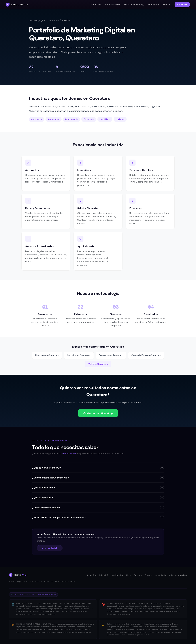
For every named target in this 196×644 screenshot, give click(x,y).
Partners (138, 575)
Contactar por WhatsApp (98, 413)
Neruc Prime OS (113, 5)
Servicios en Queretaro (79, 355)
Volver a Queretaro (98, 364)
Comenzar (182, 4)
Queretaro (54, 20)
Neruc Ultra (153, 5)
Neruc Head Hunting (134, 5)
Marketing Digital (37, 20)
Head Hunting (117, 575)
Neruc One (96, 5)
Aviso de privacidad (178, 575)
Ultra (128, 575)
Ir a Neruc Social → (50, 548)
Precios (167, 5)
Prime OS (104, 575)
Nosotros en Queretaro (47, 355)
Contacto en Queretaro (111, 355)
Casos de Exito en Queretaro (146, 355)
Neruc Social (70, 454)
